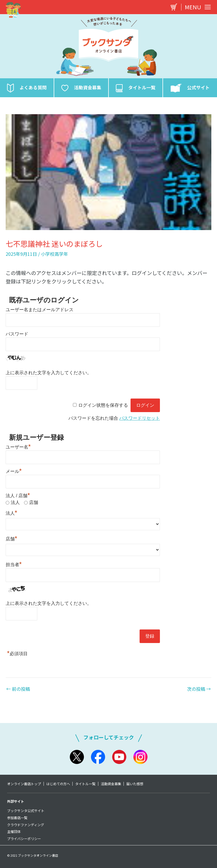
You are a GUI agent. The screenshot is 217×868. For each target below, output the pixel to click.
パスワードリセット (140, 420)
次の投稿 (199, 690)
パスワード (17, 336)
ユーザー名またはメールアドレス (40, 311)
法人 (15, 504)
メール (14, 473)
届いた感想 (138, 784)
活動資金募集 (113, 784)
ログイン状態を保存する (103, 407)
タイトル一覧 (87, 784)
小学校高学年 (55, 256)
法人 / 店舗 (18, 497)
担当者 (14, 566)
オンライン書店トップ (24, 784)
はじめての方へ (59, 784)
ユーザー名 (18, 449)
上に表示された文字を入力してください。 (49, 374)
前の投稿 (18, 690)
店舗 (34, 504)
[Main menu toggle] (196, 7)
